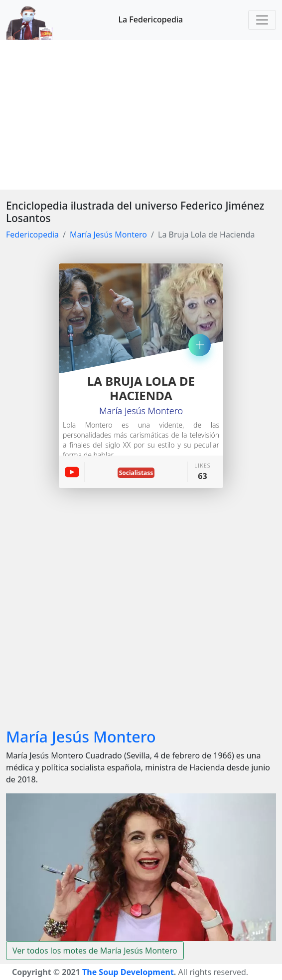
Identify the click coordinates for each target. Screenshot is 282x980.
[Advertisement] (141, 115)
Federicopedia (32, 235)
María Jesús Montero (108, 235)
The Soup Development (128, 972)
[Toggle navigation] (262, 20)
